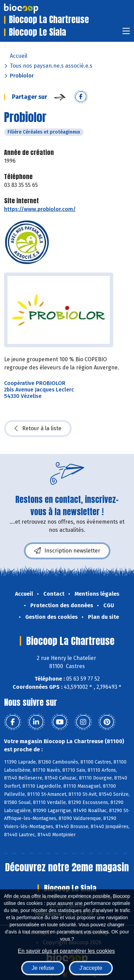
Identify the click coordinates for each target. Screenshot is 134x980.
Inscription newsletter (67, 551)
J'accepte (91, 968)
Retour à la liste (38, 428)
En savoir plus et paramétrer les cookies (66, 951)
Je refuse (43, 968)
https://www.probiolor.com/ (40, 209)
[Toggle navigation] (126, 33)
